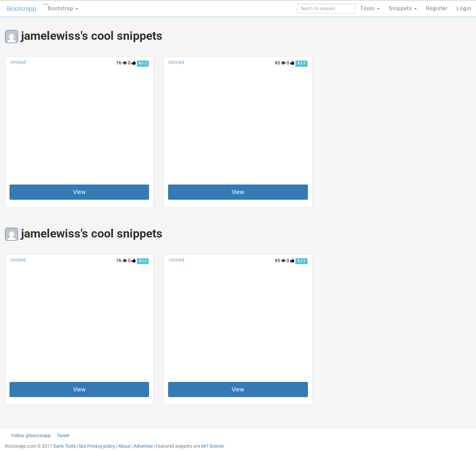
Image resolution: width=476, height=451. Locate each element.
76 (122, 63)
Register (437, 8)
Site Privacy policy (97, 446)
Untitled (18, 62)
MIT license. (213, 446)
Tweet (63, 436)
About (124, 446)
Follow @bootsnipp (31, 436)
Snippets (403, 8)
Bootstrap (61, 6)
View (79, 192)
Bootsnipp (22, 9)
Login (464, 8)
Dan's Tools (64, 446)
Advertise (143, 446)
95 (280, 63)
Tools (370, 8)
